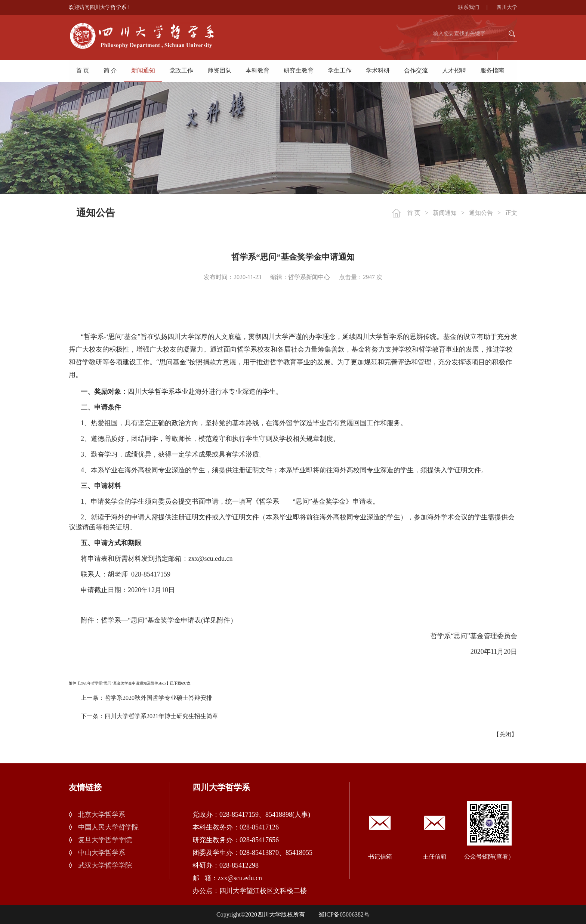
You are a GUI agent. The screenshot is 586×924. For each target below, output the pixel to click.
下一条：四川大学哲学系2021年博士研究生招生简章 (149, 716)
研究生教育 (299, 70)
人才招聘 (454, 70)
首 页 (83, 70)
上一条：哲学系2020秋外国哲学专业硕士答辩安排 (146, 698)
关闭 (505, 734)
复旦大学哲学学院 (105, 840)
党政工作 (181, 70)
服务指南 (492, 70)
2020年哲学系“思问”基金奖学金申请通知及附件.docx (123, 683)
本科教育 (257, 70)
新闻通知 (143, 70)
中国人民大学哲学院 (108, 827)
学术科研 (378, 70)
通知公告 (481, 213)
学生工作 (340, 70)
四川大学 (507, 7)
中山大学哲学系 (102, 853)
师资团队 (219, 70)
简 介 (110, 70)
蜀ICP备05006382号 (344, 914)
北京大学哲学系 (102, 815)
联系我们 (477, 7)
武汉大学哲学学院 (105, 865)
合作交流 (416, 70)
